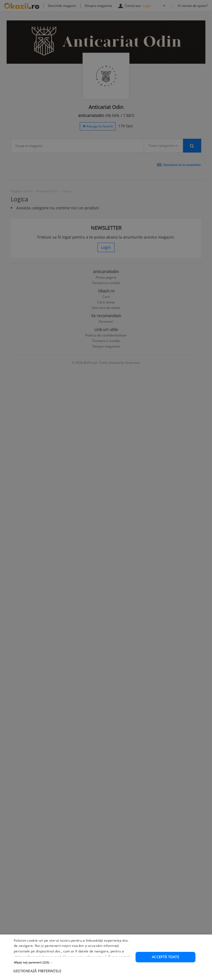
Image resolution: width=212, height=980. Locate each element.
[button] (73, 966)
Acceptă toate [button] (165, 961)
